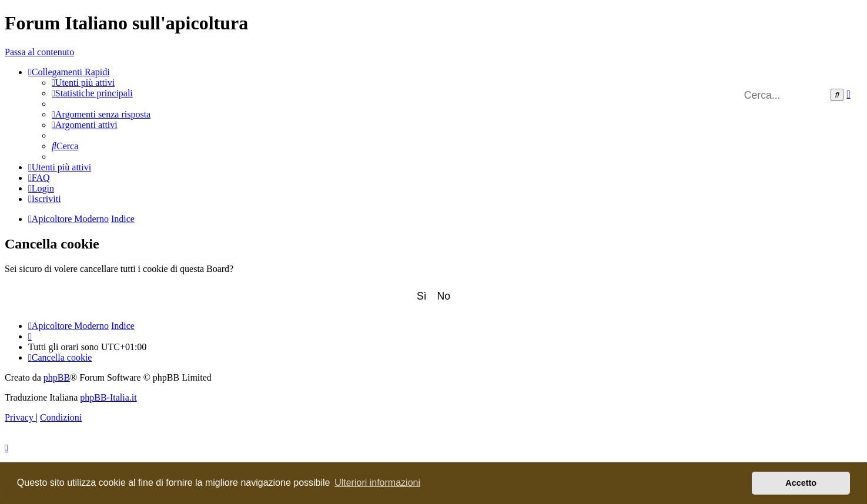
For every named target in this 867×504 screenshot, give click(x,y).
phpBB (57, 377)
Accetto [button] (801, 483)
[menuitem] (83, 83)
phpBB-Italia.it (108, 397)
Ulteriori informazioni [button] (377, 483)
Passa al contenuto (39, 52)
